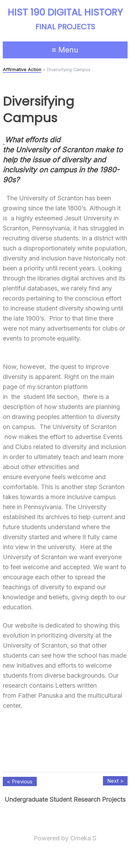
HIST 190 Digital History (65, 12)
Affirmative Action (22, 70)
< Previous (20, 781)
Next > (115, 781)
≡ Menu (65, 50)
